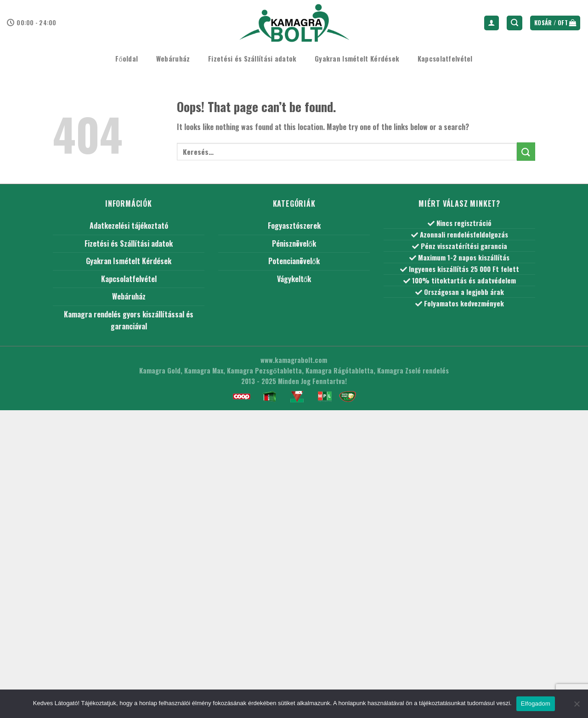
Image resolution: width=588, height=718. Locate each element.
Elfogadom (536, 704)
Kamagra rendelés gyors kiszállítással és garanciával (129, 320)
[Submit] (526, 151)
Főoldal (127, 59)
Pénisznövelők (294, 243)
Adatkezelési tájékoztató (129, 226)
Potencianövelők (294, 261)
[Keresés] (514, 23)
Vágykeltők (294, 279)
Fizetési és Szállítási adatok (252, 59)
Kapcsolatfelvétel (445, 59)
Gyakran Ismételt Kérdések (357, 59)
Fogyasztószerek (294, 226)
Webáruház (173, 59)
